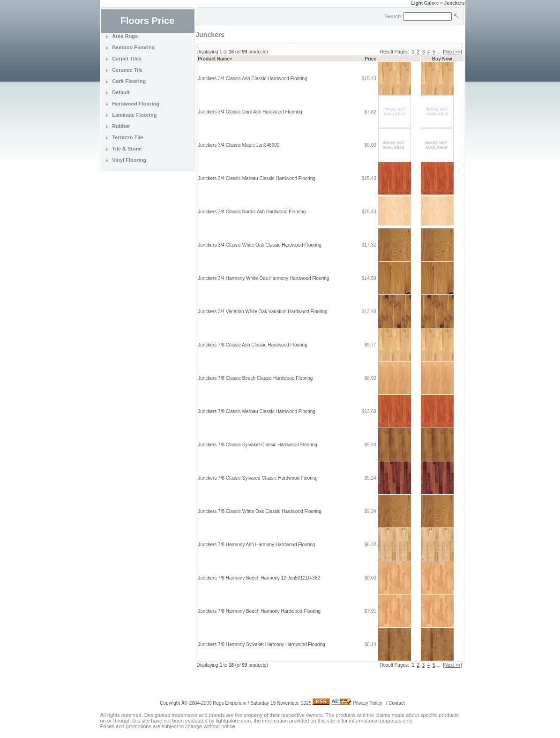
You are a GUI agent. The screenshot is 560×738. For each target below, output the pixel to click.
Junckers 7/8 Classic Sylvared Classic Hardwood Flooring (258, 478)
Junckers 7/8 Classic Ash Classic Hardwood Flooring (252, 345)
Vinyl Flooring (129, 160)
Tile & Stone (127, 149)
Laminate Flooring (134, 115)
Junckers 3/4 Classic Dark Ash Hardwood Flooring (250, 112)
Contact (396, 703)
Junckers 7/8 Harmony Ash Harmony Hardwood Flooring (256, 545)
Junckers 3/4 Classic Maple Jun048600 (239, 145)
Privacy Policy (367, 703)
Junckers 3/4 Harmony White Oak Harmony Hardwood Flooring (263, 278)
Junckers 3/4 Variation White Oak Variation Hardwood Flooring (262, 312)
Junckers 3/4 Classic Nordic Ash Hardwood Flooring (252, 212)
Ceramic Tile (127, 70)
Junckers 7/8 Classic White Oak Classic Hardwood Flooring (259, 511)
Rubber (121, 126)
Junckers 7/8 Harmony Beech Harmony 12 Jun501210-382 (259, 578)
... (438, 52)
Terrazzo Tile (127, 137)
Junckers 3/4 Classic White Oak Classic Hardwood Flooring (259, 245)
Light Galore (425, 3)
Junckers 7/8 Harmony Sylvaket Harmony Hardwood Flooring (261, 644)
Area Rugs (125, 36)
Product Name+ (215, 59)
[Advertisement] (306, 683)
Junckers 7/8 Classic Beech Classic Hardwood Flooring (255, 378)
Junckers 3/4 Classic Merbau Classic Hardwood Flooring (257, 178)
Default (121, 92)
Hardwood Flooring (136, 104)
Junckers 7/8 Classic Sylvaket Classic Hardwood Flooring (258, 445)
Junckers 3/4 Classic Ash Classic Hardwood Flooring (252, 79)
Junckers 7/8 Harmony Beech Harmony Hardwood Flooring (259, 611)
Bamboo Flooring (133, 47)
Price (370, 59)
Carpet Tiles (127, 59)
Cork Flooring (129, 81)
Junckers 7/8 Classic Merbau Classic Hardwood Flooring (257, 411)
